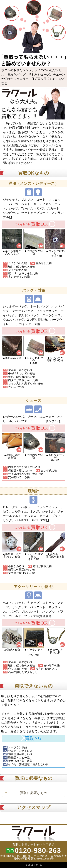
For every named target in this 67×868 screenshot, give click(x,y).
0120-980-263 (38, 850)
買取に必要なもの (34, 793)
